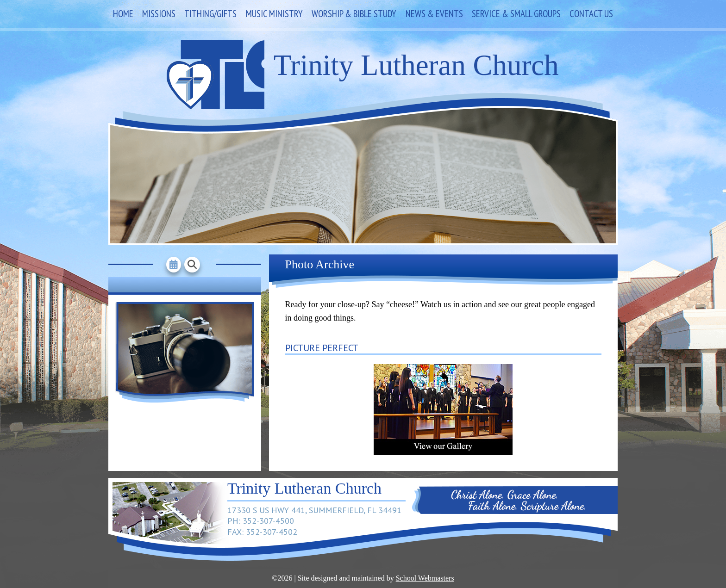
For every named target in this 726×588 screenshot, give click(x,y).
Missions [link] (159, 14)
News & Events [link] (434, 14)
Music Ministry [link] (274, 14)
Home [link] (123, 14)
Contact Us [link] (591, 14)
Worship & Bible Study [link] (354, 14)
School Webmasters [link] (425, 578)
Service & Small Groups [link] (516, 14)
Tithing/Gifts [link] (210, 14)
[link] (443, 452)
